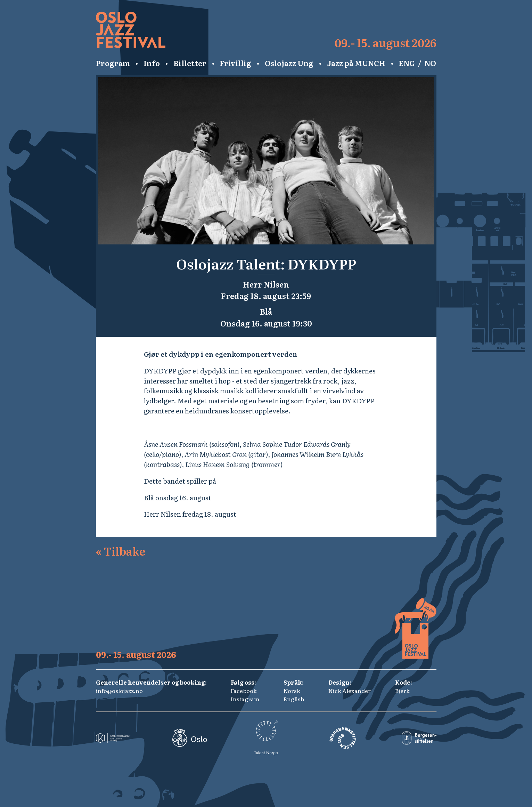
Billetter (190, 63)
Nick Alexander (350, 691)
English (294, 699)
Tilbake (121, 551)
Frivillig (235, 63)
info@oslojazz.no (119, 691)
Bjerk (402, 691)
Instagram (245, 699)
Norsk (292, 691)
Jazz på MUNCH (356, 63)
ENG (407, 63)
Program (113, 63)
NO (430, 63)
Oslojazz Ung (289, 63)
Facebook (244, 691)
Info (152, 63)
